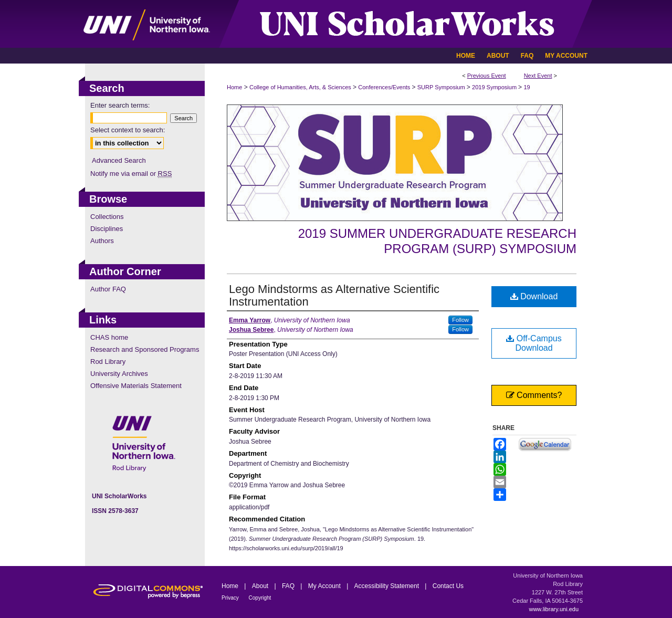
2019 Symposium (495, 87)
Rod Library (108, 362)
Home (234, 87)
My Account (325, 586)
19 (527, 87)
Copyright (260, 598)
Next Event (538, 76)
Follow (460, 320)
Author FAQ (108, 289)
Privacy (231, 598)
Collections (107, 217)
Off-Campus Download (534, 343)
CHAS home (109, 337)
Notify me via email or (131, 174)
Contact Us (448, 586)
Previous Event (487, 76)
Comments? (534, 395)
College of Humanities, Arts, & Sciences (301, 87)
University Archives (119, 374)
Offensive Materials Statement (136, 386)
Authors (102, 241)
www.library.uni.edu (554, 609)
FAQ (289, 586)
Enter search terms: (120, 105)
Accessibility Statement (388, 586)
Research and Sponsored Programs (145, 349)
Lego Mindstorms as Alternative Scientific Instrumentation (334, 295)
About (261, 586)
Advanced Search (119, 160)
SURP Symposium (442, 87)
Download (534, 296)
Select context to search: (128, 130)
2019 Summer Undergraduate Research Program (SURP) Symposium (437, 241)
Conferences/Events (385, 87)
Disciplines (107, 229)
